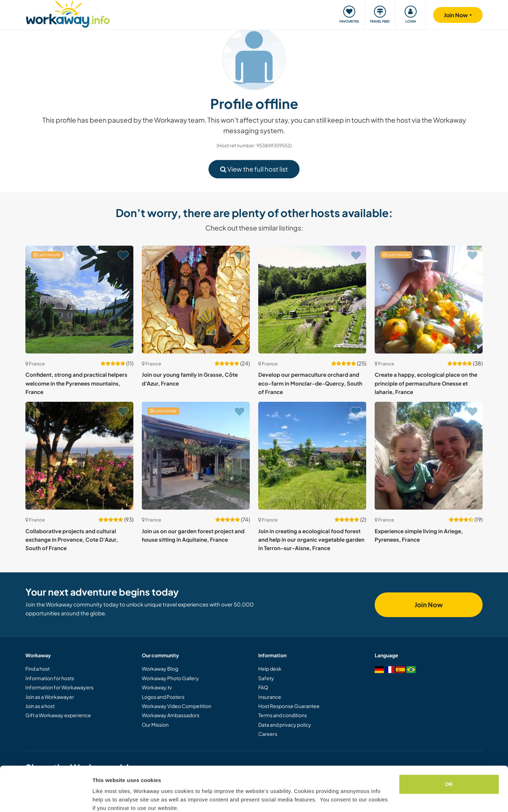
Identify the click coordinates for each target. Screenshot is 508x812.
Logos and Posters (163, 697)
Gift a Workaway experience (58, 715)
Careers (268, 734)
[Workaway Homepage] (68, 13)
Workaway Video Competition (177, 706)
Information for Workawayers (59, 687)
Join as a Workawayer (50, 697)
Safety (266, 678)
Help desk (270, 669)
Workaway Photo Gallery (170, 678)
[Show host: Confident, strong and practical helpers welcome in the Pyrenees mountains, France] (79, 300)
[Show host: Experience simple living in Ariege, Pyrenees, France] (429, 456)
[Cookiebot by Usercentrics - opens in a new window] (46, 798)
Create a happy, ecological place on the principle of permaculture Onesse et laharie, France (426, 383)
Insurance (270, 697)
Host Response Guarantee (289, 706)
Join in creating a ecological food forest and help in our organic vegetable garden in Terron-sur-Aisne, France (311, 540)
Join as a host (40, 706)
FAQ (263, 687)
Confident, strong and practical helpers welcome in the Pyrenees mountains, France (76, 383)
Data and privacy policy (285, 725)
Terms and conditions (283, 715)
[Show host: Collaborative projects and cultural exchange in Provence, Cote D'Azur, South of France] (79, 456)
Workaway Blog (160, 669)
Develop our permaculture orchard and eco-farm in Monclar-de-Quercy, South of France (310, 383)
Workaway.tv (157, 687)
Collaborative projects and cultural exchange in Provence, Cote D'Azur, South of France (72, 540)
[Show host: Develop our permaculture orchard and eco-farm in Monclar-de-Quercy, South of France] (312, 300)
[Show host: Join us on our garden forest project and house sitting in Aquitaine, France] (196, 456)
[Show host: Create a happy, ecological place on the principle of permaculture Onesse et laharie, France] (429, 300)
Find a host (38, 669)
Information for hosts (50, 678)
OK (449, 755)
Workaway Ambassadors (171, 715)
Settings (103, 798)
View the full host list (254, 169)
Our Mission (155, 725)
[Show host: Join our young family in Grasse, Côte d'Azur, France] (196, 300)
